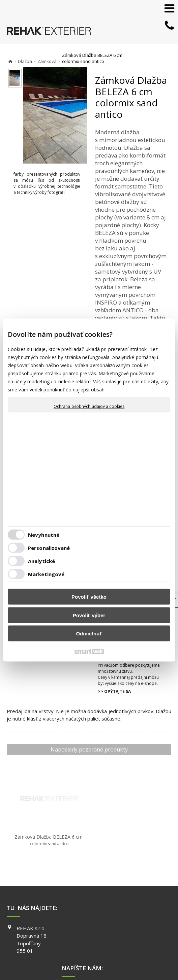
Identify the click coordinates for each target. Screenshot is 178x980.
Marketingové (46, 574)
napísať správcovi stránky (127, 948)
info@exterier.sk (91, 904)
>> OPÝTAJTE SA (114, 691)
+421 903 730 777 (92, 895)
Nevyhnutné (44, 534)
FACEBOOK (142, 895)
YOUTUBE (141, 914)
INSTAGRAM (144, 904)
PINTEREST (143, 923)
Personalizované (49, 548)
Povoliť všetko (89, 597)
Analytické (41, 561)
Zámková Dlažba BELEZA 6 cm (35, 816)
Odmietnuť (89, 634)
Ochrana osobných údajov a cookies (89, 407)
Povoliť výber (89, 615)
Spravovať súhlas (124, 954)
